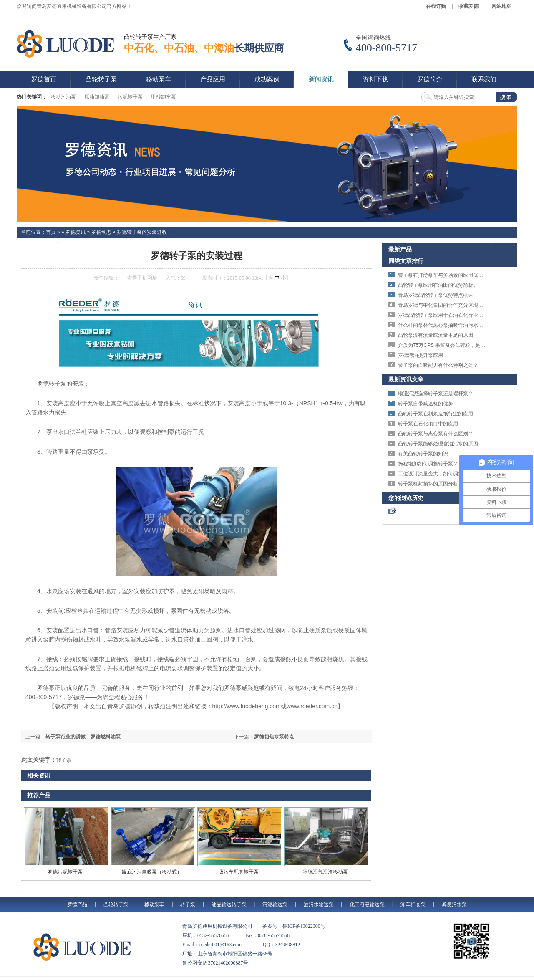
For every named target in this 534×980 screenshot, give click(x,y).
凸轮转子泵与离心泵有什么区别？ (436, 434)
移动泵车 (154, 904)
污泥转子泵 (130, 97)
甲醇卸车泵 (164, 97)
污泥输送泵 (275, 904)
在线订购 (436, 6)
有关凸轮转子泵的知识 (423, 454)
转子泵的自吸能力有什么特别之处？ (438, 365)
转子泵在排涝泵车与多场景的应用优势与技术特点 (453, 275)
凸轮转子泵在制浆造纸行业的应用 (436, 414)
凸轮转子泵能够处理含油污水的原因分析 (443, 444)
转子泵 (64, 760)
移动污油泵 (63, 97)
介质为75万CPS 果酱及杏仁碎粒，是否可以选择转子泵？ (462, 345)
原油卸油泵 (97, 97)
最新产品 (400, 249)
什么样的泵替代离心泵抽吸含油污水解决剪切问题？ (456, 325)
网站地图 (501, 6)
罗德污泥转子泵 (65, 872)
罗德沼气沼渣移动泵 (325, 872)
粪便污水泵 (454, 904)
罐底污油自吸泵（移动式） (152, 872)
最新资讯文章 (406, 379)
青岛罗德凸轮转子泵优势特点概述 (436, 295)
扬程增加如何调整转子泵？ (428, 464)
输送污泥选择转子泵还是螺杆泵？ (436, 394)
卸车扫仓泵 (413, 904)
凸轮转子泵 (116, 904)
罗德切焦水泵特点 (274, 737)
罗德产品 (77, 904)
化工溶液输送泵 (367, 904)
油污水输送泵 (319, 904)
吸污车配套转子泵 (239, 872)
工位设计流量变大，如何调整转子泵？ (441, 474)
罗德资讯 (76, 232)
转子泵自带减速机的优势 (426, 404)
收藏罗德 (469, 6)
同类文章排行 (406, 261)
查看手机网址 (142, 278)
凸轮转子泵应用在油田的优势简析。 (438, 285)
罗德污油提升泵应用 (421, 355)
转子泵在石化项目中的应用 (428, 424)
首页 (51, 232)
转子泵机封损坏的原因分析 (428, 484)
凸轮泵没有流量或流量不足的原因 (436, 335)
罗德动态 (101, 232)
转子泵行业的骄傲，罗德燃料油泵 (83, 737)
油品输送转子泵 (229, 904)
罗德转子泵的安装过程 (142, 232)
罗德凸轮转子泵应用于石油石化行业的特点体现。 (453, 315)
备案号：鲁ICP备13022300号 (294, 926)
